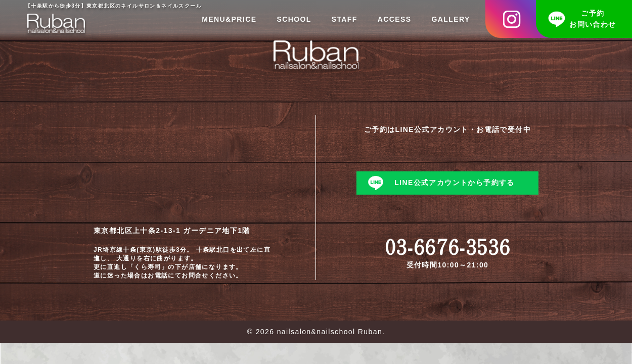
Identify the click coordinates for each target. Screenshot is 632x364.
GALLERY (451, 19)
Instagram (518, 19)
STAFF (345, 19)
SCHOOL (294, 19)
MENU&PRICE (229, 19)
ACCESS (395, 19)
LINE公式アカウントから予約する (455, 183)
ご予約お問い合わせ (593, 19)
